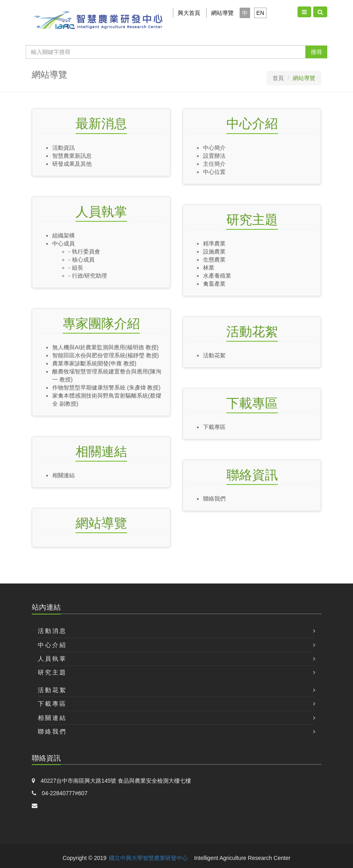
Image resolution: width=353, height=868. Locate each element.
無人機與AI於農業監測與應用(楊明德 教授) (105, 347)
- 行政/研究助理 (88, 276)
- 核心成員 (84, 260)
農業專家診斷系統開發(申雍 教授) (94, 363)
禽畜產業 (214, 284)
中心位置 (214, 172)
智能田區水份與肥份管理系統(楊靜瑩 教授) (106, 355)
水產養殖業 (217, 276)
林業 (209, 268)
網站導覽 (222, 13)
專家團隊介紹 (101, 324)
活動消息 (52, 631)
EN (260, 13)
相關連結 (101, 452)
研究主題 (252, 220)
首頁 (278, 78)
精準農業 (214, 243)
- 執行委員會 (84, 252)
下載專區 (252, 403)
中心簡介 (214, 148)
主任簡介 (214, 164)
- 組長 (76, 268)
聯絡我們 (217, 499)
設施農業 (214, 252)
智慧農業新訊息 (72, 156)
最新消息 (101, 124)
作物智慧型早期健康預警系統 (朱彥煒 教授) (106, 388)
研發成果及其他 (72, 164)
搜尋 (316, 52)
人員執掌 (101, 212)
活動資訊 (64, 148)
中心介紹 (252, 124)
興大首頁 (189, 13)
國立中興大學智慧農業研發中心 (148, 858)
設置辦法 (214, 156)
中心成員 (64, 243)
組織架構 (64, 235)
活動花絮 (252, 332)
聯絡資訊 (252, 475)
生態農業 (214, 260)
